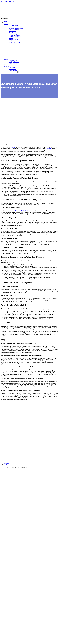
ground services (29, 252)
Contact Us (7, 66)
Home (5, 21)
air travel (50, 149)
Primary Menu (4, 18)
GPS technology (25, 211)
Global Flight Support (15, 42)
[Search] (11, 72)
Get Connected (13, 70)
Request (6, 59)
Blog (5, 65)
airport (14, 147)
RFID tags (17, 211)
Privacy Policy (7, 465)
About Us (6, 23)
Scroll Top (14, 1)
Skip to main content (6, 1)
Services (6, 24)
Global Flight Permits (15, 63)
